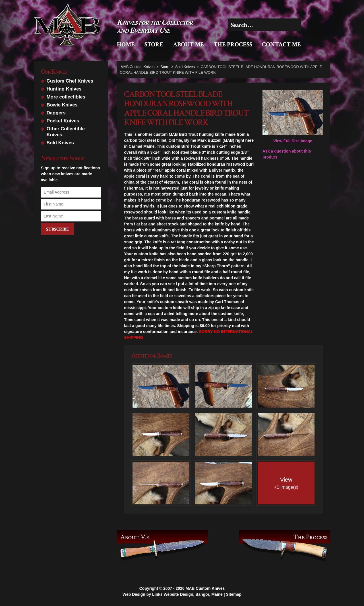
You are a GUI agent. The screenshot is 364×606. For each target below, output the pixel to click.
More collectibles (66, 97)
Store (154, 45)
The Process (233, 45)
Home (126, 45)
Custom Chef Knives (70, 81)
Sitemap (234, 591)
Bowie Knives (62, 105)
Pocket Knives (63, 121)
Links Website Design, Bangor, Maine (187, 591)
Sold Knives (60, 143)
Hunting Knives (64, 89)
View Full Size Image (293, 116)
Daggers (56, 113)
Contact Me (281, 45)
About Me (188, 45)
